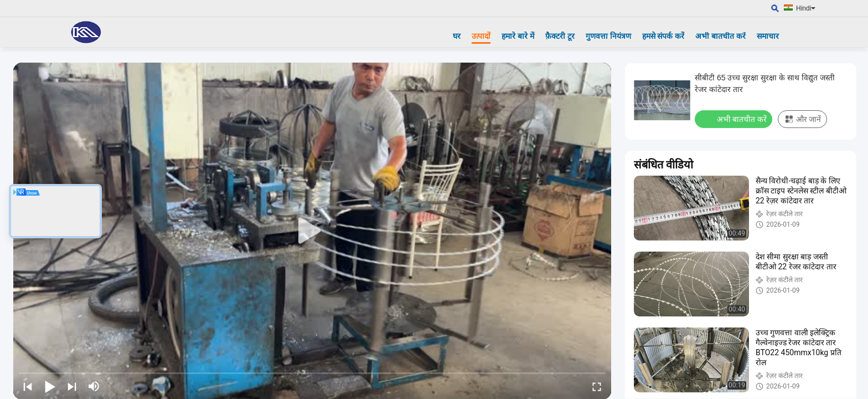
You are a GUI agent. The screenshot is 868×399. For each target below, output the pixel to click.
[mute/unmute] (94, 386)
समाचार (768, 36)
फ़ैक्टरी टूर (560, 36)
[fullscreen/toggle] (597, 386)
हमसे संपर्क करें (663, 36)
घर (457, 36)
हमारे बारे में (518, 36)
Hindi (806, 8)
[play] (312, 231)
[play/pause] (50, 386)
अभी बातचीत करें (720, 36)
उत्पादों (481, 36)
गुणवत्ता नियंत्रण (608, 36)
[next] (72, 386)
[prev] (28, 386)
